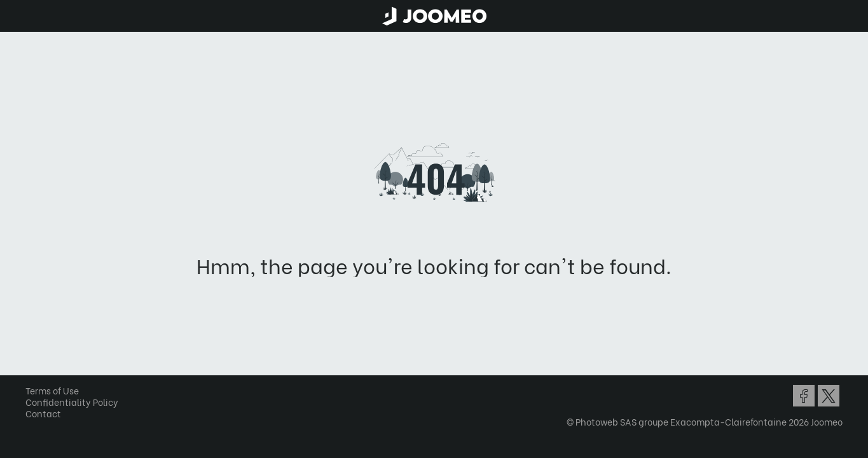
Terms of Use (57, 390)
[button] (34, 392)
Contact (48, 413)
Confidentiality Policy (76, 402)
